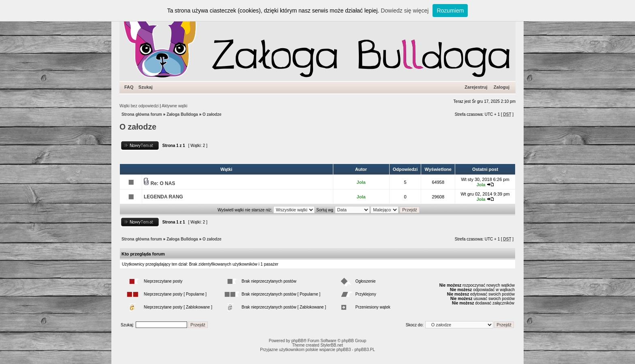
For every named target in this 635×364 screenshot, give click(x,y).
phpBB (297, 341)
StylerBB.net (332, 345)
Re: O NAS (163, 183)
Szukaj (146, 87)
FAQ (129, 87)
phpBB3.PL (365, 350)
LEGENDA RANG (163, 197)
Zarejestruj (476, 87)
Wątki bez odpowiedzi (139, 106)
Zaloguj (502, 87)
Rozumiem (450, 11)
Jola (361, 182)
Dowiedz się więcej (405, 11)
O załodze (212, 114)
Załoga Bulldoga (182, 114)
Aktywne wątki (174, 106)
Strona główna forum (142, 114)
